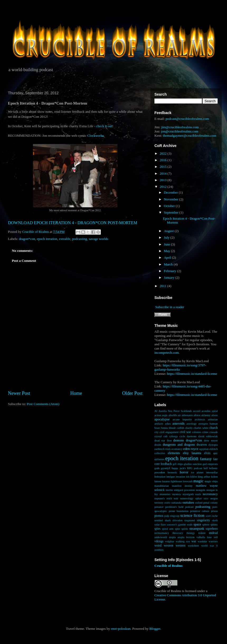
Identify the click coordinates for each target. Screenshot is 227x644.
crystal (158, 436)
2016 (164, 160)
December (171, 192)
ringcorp (175, 516)
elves (207, 453)
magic (198, 481)
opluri (199, 498)
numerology (187, 498)
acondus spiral (210, 411)
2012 (164, 187)
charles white (201, 428)
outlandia (176, 503)
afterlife (173, 415)
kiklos (194, 477)
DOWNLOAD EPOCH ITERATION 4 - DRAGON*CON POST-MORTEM (73, 223)
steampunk (197, 529)
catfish (181, 428)
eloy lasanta (192, 453)
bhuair (172, 428)
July (167, 237)
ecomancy (177, 449)
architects (200, 419)
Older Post (132, 393)
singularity (204, 520)
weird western (164, 546)
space (197, 524)
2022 (164, 153)
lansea (158, 481)
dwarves (202, 445)
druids (158, 445)
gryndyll (166, 468)
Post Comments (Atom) (43, 404)
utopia (172, 537)
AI (156, 411)
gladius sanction (193, 464)
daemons (192, 436)
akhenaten (187, 415)
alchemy (206, 415)
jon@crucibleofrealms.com (180, 131)
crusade (214, 432)
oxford (199, 503)
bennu (165, 428)
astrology (191, 424)
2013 (164, 180)
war (194, 541)
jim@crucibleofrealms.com (180, 127)
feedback (166, 464)
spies (157, 529)
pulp (167, 516)
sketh (215, 520)
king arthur (204, 477)
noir (176, 498)
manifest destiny (182, 486)
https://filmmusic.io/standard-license (192, 374)
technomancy (162, 533)
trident (202, 533)
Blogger (155, 629)
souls (190, 525)
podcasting (79, 239)
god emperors (210, 464)
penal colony (211, 503)
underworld (161, 537)
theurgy (191, 533)
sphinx (214, 525)
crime (205, 432)
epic (216, 453)
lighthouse (176, 481)
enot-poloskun (121, 629)
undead (213, 533)
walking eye (183, 541)
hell (206, 468)
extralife (65, 239)
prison (214, 511)
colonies (197, 432)
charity (189, 428)
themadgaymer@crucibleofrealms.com (190, 136)
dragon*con (27, 239)
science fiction (192, 515)
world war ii (209, 546)
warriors (213, 541)
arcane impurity (182, 419)
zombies (159, 550)
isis (188, 477)
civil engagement (169, 432)
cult (165, 436)
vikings (159, 541)
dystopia (213, 445)
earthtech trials (163, 449)
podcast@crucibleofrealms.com (187, 119)
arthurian (213, 419)
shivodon (178, 520)
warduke (202, 541)
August (169, 231)
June (167, 244)
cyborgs (174, 436)
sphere (206, 525)
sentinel (159, 520)
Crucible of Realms (169, 566)
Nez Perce (174, 411)
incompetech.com (167, 353)
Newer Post (19, 393)
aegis (165, 415)
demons (179, 440)
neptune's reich (163, 498)
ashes (168, 424)
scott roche (212, 516)
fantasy (206, 459)
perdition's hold (174, 507)
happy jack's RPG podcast (187, 468)
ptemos (159, 516)
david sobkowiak (208, 436)
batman (214, 424)
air (179, 415)
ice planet (197, 472)
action (158, 415)
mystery (176, 494)
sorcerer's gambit (176, 525)
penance (159, 507)
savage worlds (98, 239)
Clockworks (95, 136)
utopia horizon (186, 537)
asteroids (178, 423)
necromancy (210, 494)
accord (197, 411)
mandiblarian (162, 486)
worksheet (193, 546)
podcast (190, 507)
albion (197, 415)
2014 (164, 173)
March (169, 264)
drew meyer (211, 441)
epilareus (159, 459)
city (157, 432)
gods (157, 468)
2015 (164, 167)
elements (174, 453)
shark (168, 520)
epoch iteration (47, 239)
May (167, 251)
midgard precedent (184, 490)
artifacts (159, 424)
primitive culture (200, 511)
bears (157, 428)
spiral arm (168, 529)
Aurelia (162, 411)
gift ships (178, 464)
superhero (212, 529)
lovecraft (188, 481)
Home (76, 393)
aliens (215, 415)
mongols (201, 490)
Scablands (186, 411)
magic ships (211, 481)
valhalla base (204, 537)
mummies (165, 494)
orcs (206, 498)
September (172, 212)
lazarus (166, 481)
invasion (180, 477)
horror (184, 472)
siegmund (190, 520)
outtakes (188, 502)
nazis (198, 494)
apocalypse (162, 419)
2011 (164, 286)
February (171, 271)
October (170, 206)
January (170, 277)
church (214, 428)
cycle (182, 436)
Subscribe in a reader (170, 307)
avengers (203, 424)
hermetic (172, 472)
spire (177, 529)
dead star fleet (163, 441)
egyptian (204, 449)
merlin (169, 490)
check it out (104, 126)
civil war (185, 432)
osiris (167, 503)
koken (214, 477)
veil (216, 537)
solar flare (160, 525)
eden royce (191, 449)
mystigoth (188, 494)
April (168, 257)
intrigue (171, 477)
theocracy (178, 533)
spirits (185, 529)
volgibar (170, 541)
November (172, 199)
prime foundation (179, 511)
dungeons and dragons (179, 444)
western (181, 546)
